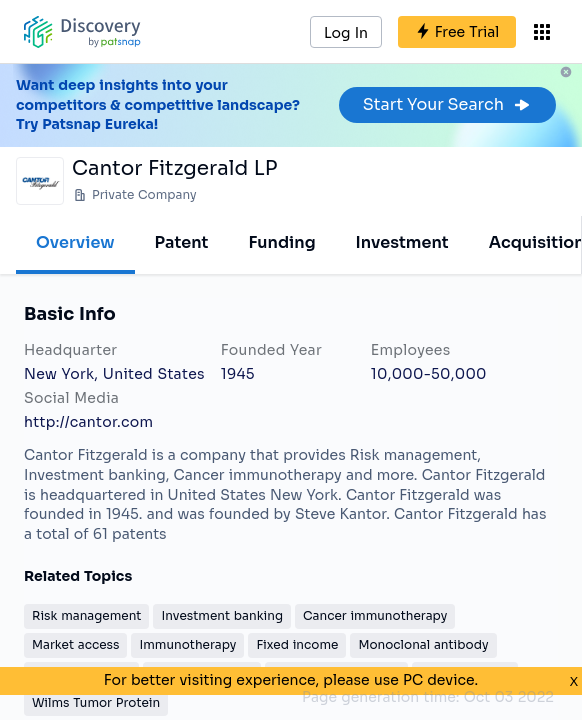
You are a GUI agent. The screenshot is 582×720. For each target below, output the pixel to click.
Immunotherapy (187, 644)
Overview (75, 242)
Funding (281, 242)
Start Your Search (447, 104)
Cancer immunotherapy (375, 615)
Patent (182, 242)
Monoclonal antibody (423, 644)
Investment (402, 242)
